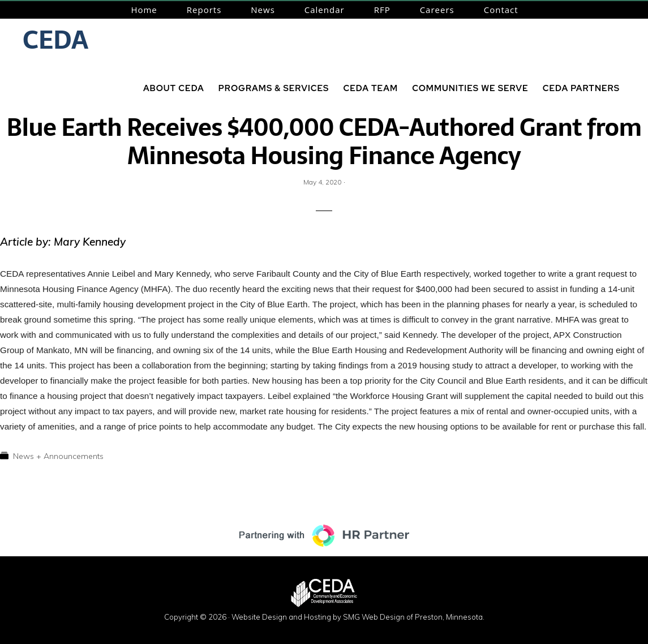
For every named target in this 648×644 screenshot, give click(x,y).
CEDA (55, 40)
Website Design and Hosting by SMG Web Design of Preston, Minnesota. (358, 617)
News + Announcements (58, 456)
